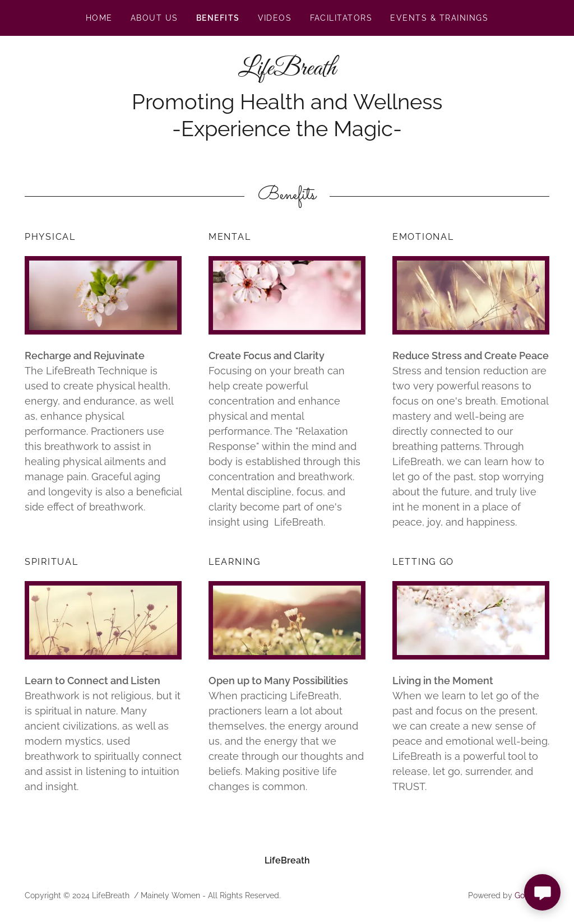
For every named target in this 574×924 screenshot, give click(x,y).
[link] (287, 71)
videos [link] (275, 18)
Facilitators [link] (341, 18)
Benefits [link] (218, 18)
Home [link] (99, 18)
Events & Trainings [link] (439, 18)
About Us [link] (154, 18)
